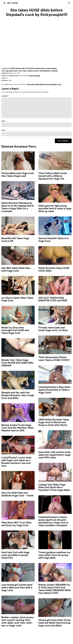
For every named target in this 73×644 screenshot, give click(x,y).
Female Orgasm (40, 68)
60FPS (13, 68)
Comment (5, 96)
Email (4, 130)
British (31, 68)
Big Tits (25, 68)
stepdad (54, 71)
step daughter (45, 71)
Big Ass (19, 68)
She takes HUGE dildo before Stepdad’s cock (44, 84)
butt (16, 71)
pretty (36, 71)
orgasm (30, 71)
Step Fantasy (52, 68)
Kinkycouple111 (35, 76)
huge (25, 71)
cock (20, 71)
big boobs (10, 71)
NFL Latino (13, 3)
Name (4, 121)
